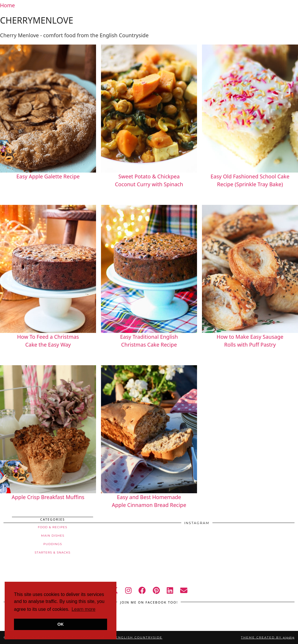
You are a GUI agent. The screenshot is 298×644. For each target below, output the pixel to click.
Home (7, 5)
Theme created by (268, 637)
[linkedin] (170, 590)
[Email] (184, 590)
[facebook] (142, 590)
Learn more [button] (84, 609)
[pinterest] (156, 590)
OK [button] (61, 624)
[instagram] (128, 590)
